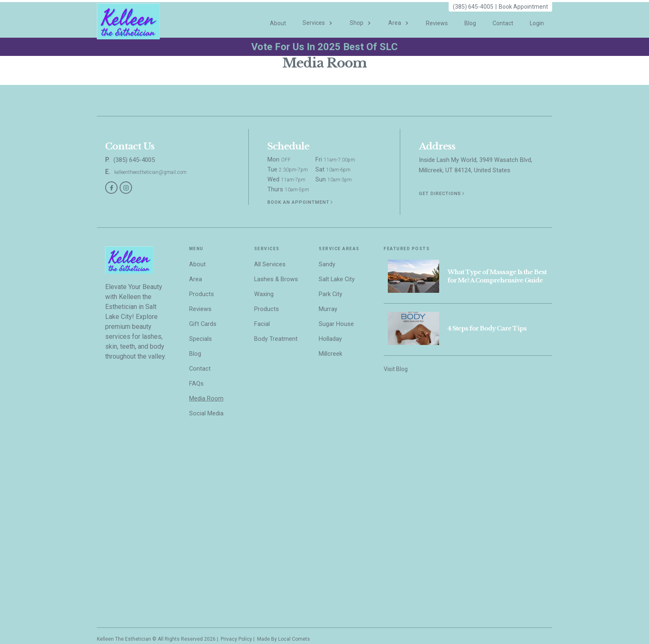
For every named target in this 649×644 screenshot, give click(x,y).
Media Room (206, 399)
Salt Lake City (337, 279)
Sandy (327, 264)
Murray (328, 309)
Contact (503, 23)
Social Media (206, 414)
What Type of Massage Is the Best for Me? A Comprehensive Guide (497, 276)
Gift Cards (203, 324)
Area (196, 279)
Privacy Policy (236, 639)
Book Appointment (523, 7)
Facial (262, 324)
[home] (128, 20)
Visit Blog (396, 369)
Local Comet (293, 639)
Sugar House (336, 324)
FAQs (196, 384)
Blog (470, 23)
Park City (331, 294)
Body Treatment (276, 339)
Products (202, 294)
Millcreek (331, 354)
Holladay (330, 339)
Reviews (437, 23)
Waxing (264, 294)
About (278, 23)
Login (537, 23)
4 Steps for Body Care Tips (487, 328)
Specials (201, 339)
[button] (318, 19)
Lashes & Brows (276, 279)
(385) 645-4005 (473, 7)
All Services (270, 264)
